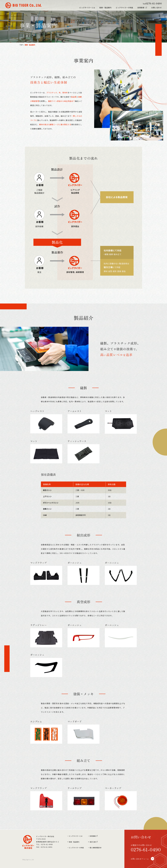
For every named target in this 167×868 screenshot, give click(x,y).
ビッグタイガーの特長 (124, 8)
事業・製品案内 (105, 8)
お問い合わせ (156, 8)
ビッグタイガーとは (87, 8)
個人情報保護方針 (98, 846)
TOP (21, 45)
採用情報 (141, 8)
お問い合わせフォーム (144, 858)
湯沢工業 (95, 841)
